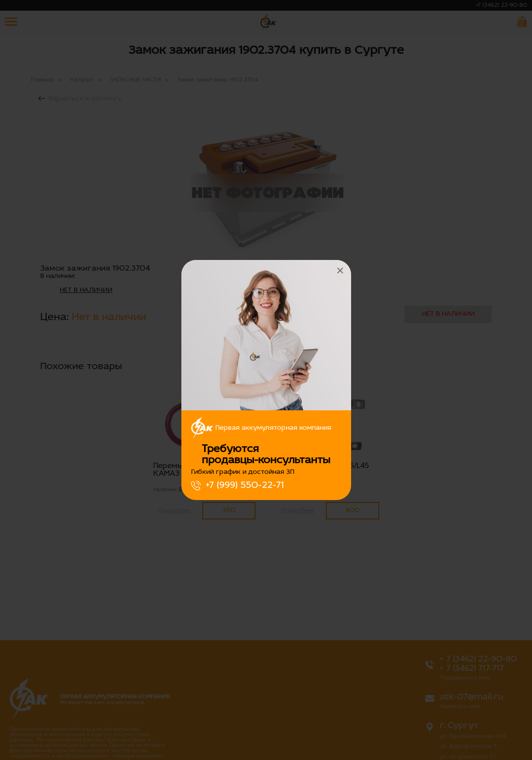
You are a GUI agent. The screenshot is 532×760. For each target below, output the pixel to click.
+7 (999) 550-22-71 (245, 485)
